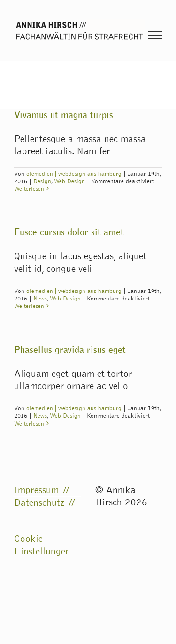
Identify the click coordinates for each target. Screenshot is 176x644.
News (40, 299)
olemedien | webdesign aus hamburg (74, 174)
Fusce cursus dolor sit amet (69, 232)
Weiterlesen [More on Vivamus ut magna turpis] (29, 189)
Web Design (69, 181)
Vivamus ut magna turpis (64, 115)
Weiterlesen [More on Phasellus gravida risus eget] (29, 424)
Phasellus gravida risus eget (70, 350)
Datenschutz (39, 503)
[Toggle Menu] (155, 35)
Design (42, 181)
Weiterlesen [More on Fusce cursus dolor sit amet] (29, 306)
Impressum (36, 490)
